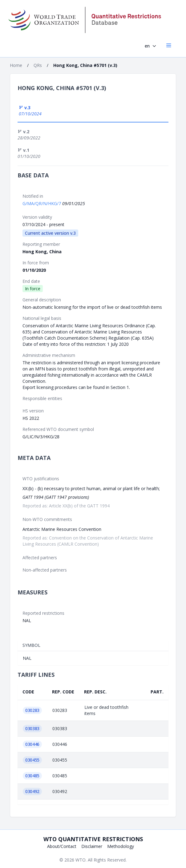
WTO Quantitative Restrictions (93, 839)
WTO (81, 860)
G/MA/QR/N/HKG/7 (42, 203)
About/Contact (62, 846)
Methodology (121, 846)
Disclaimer (92, 846)
